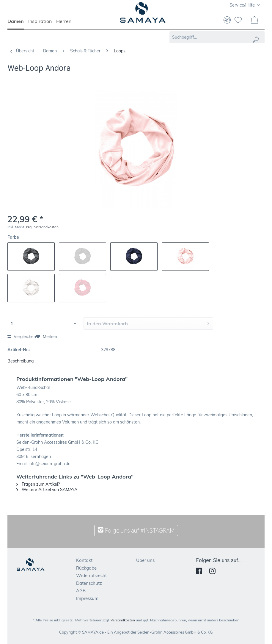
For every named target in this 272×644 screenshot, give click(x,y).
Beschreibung (21, 361)
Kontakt (84, 560)
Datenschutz (89, 583)
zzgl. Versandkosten (42, 227)
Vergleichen (22, 337)
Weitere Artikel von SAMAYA (47, 490)
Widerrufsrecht (91, 575)
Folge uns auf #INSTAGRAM (136, 530)
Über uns (145, 560)
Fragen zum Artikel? (38, 484)
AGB (81, 591)
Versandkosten (123, 620)
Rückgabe (86, 568)
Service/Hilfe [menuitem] (243, 5)
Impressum (87, 598)
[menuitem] (18, 24)
